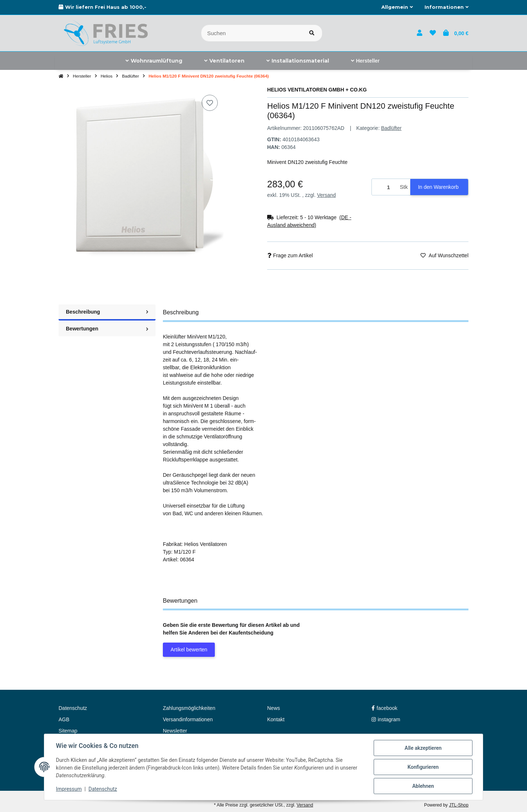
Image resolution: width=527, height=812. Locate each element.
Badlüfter (391, 128)
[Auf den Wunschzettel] (210, 103)
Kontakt (276, 719)
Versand (326, 195)
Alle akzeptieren (423, 748)
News (274, 708)
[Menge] (385, 187)
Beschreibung (107, 312)
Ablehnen (423, 786)
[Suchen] (252, 33)
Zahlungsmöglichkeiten (189, 708)
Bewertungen (107, 329)
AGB (64, 719)
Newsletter (175, 731)
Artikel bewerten (189, 650)
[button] (397, 7)
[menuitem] (154, 61)
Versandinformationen (188, 719)
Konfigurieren (423, 767)
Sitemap (68, 731)
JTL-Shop (459, 805)
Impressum (69, 789)
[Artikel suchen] (312, 33)
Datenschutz (103, 789)
